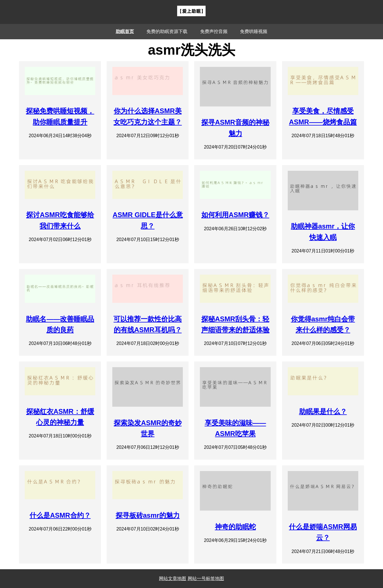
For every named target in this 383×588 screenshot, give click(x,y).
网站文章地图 (173, 578)
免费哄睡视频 (254, 31)
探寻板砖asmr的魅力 (148, 515)
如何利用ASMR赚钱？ (235, 215)
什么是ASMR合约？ (60, 515)
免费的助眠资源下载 (167, 31)
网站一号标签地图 (206, 578)
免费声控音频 (214, 31)
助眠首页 (125, 31)
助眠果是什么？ (323, 411)
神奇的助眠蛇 (235, 527)
